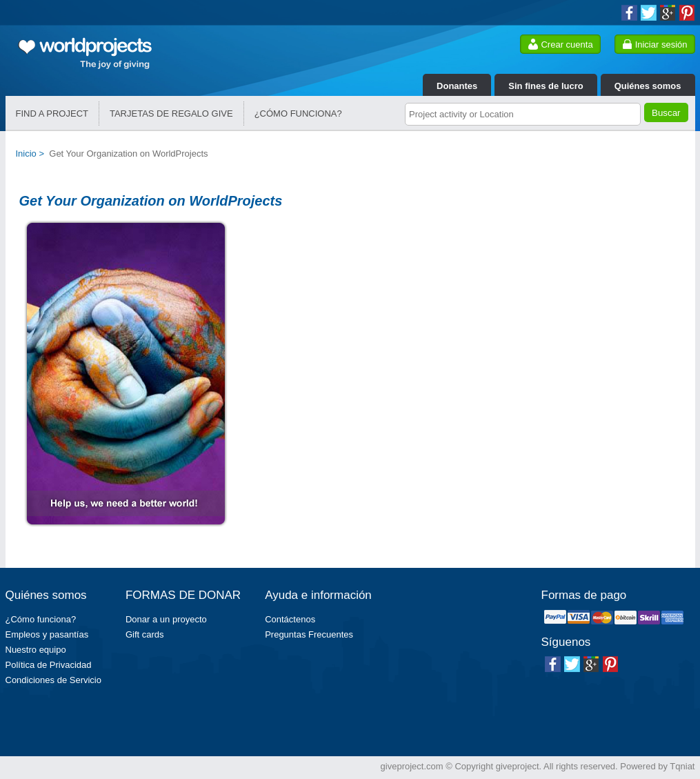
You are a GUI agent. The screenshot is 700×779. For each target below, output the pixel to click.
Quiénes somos (648, 86)
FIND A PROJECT (52, 114)
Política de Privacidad (49, 665)
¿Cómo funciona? (41, 619)
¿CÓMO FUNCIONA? (298, 114)
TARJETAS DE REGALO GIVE (171, 114)
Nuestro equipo (36, 650)
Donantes (457, 86)
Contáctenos (290, 619)
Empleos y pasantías (47, 634)
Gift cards (145, 634)
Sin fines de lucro (546, 86)
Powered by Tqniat (657, 766)
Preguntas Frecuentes (309, 634)
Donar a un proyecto (166, 619)
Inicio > (33, 154)
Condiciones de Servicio (53, 680)
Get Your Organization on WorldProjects (128, 154)
